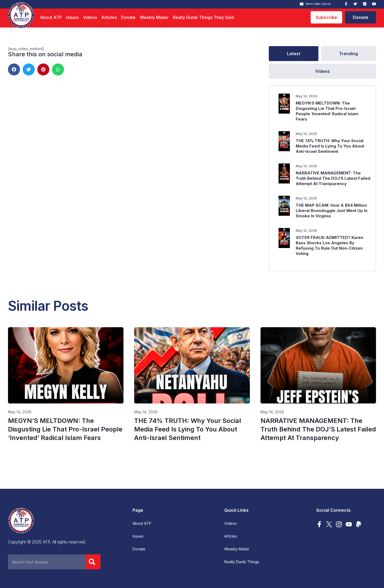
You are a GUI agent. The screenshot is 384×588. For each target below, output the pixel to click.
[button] (14, 69)
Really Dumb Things (242, 562)
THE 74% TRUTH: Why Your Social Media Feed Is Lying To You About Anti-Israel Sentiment (330, 146)
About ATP (51, 17)
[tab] (294, 54)
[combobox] (47, 562)
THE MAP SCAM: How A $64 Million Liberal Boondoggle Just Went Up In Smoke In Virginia (332, 211)
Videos (90, 17)
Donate (128, 17)
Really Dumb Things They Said (203, 17)
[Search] (93, 562)
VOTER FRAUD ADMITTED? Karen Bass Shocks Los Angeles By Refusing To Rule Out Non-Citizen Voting (329, 245)
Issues (72, 17)
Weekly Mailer (154, 17)
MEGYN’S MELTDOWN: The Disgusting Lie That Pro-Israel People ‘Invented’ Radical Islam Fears (327, 111)
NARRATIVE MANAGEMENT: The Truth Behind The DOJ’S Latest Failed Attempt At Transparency (333, 178)
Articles (109, 17)
